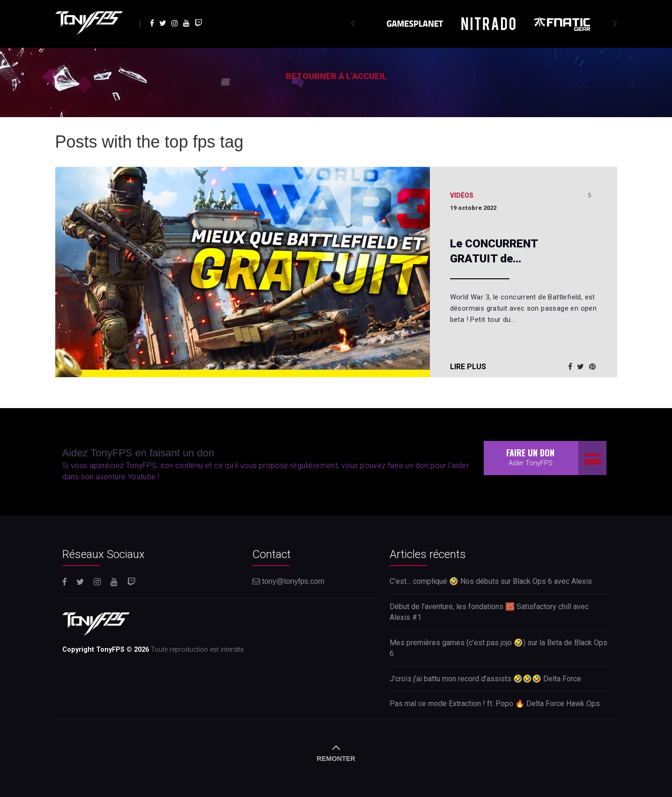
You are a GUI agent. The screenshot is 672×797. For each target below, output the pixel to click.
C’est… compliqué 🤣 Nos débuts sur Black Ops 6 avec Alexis (491, 581)
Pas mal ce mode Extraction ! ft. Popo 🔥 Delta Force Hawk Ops (495, 704)
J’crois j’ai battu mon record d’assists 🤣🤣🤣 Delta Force (485, 679)
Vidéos (462, 195)
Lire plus (468, 367)
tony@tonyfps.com (288, 581)
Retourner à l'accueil (336, 76)
